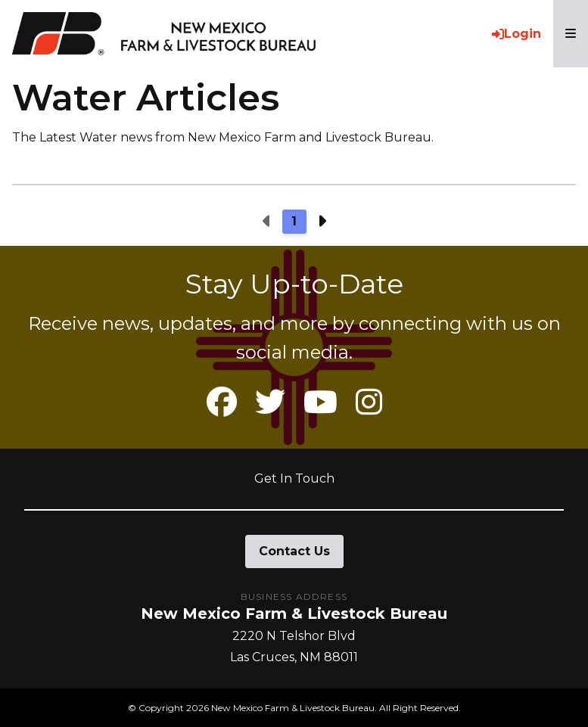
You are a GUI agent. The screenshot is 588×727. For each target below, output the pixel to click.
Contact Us (294, 551)
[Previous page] (267, 222)
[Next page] (322, 222)
